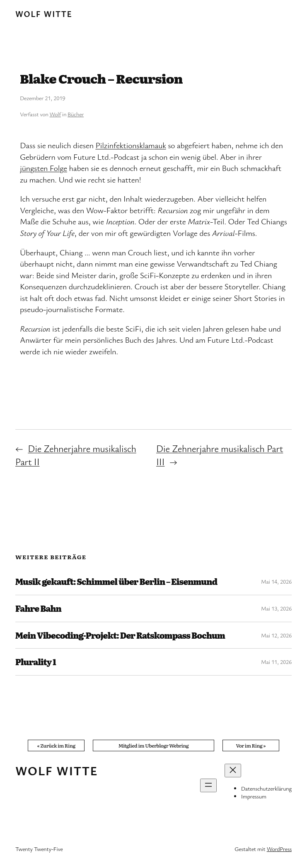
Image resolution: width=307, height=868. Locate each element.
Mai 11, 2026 (276, 662)
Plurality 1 (36, 662)
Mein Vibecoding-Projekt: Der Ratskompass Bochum (120, 635)
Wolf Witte (44, 14)
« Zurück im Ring (56, 745)
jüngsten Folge (44, 168)
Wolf (55, 114)
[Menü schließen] (233, 771)
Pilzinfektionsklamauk (131, 145)
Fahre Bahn (38, 608)
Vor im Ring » (251, 745)
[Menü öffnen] (208, 785)
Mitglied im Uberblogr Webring (154, 745)
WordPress (279, 849)
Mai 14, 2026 (276, 581)
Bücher (76, 114)
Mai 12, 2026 (276, 635)
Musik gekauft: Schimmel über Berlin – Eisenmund (116, 582)
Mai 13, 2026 (276, 608)
